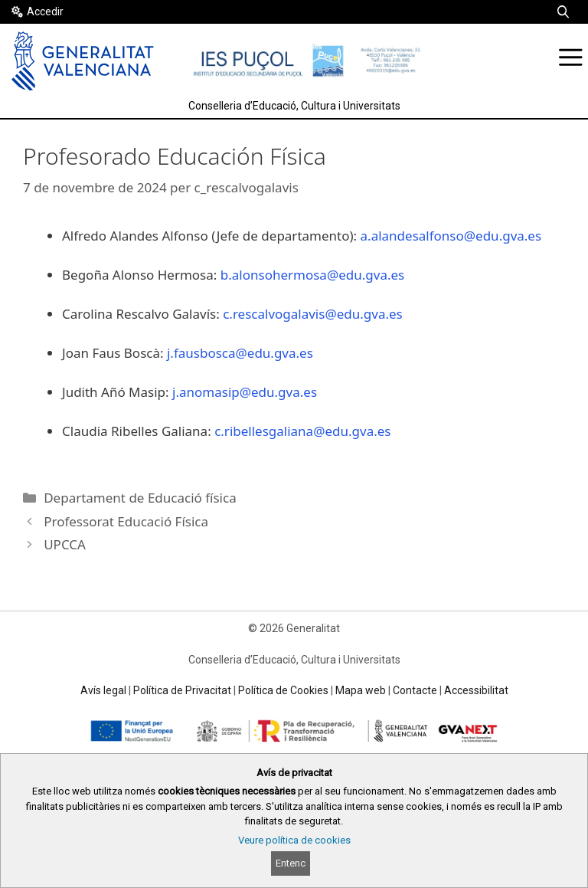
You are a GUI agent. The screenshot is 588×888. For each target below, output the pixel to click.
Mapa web (361, 690)
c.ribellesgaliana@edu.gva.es (302, 431)
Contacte (415, 690)
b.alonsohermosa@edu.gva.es (312, 275)
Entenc (291, 863)
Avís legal (103, 690)
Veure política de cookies (294, 840)
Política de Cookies (283, 690)
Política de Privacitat (182, 690)
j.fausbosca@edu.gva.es (240, 353)
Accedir (45, 11)
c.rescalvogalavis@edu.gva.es (313, 314)
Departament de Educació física (140, 498)
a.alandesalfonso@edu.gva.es (451, 236)
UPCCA (65, 544)
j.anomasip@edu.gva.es (245, 392)
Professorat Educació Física (126, 521)
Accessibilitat (476, 690)
